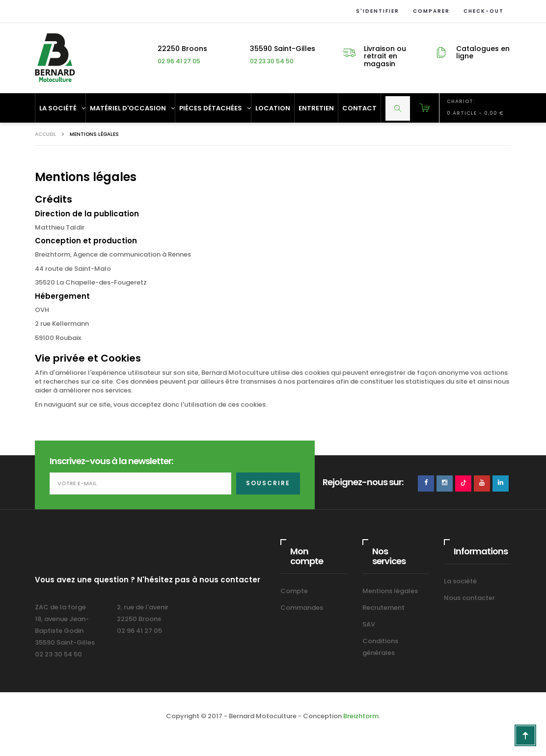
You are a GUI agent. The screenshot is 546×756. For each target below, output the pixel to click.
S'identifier (376, 11)
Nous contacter (469, 598)
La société (460, 581)
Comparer (429, 11)
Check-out (482, 11)
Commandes (302, 608)
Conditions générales (380, 647)
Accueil (45, 134)
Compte (294, 591)
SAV (369, 624)
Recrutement (383, 608)
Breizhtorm (361, 716)
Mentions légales (390, 591)
